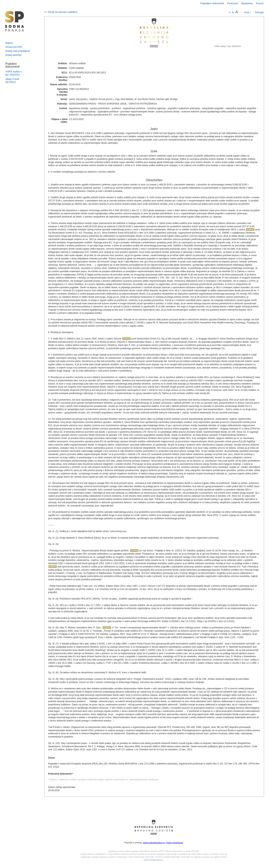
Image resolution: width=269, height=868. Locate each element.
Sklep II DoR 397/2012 (12, 81)
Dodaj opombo (13, 55)
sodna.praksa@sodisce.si (154, 843)
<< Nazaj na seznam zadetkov (61, 12)
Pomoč (260, 3)
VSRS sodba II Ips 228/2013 (13, 73)
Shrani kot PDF (14, 47)
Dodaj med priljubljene (18, 51)
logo (15, 21)
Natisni (9, 43)
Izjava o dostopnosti (175, 843)
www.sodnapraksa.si (153, 860)
